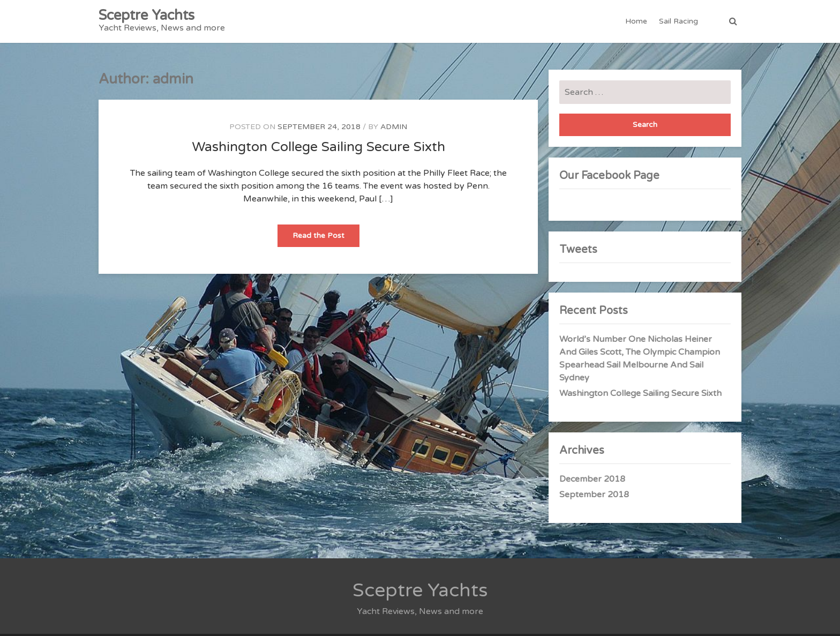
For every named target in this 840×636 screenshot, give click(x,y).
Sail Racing (678, 21)
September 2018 (594, 495)
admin (394, 127)
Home (636, 21)
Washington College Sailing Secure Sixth (318, 147)
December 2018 (592, 479)
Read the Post (326, 239)
